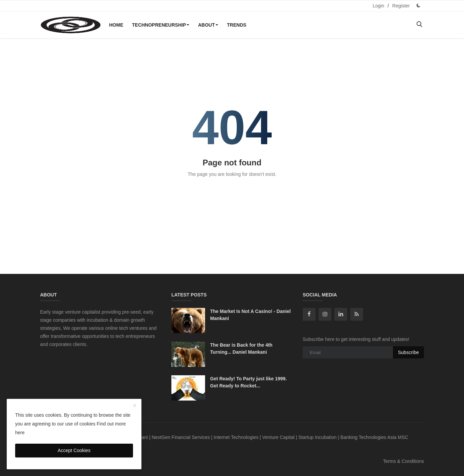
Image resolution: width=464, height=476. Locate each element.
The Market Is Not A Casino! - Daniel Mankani (250, 315)
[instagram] (325, 314)
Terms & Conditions (404, 461)
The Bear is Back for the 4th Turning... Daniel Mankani (241, 348)
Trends (237, 25)
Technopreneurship (161, 25)
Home (116, 25)
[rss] (357, 314)
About (208, 25)
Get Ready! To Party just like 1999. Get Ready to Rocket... (248, 382)
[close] (135, 406)
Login (378, 6)
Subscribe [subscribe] (408, 352)
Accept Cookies (74, 450)
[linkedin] (341, 314)
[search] (419, 25)
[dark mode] (419, 6)
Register (401, 6)
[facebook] (309, 314)
